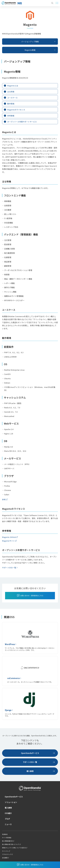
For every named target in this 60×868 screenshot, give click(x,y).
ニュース (8, 824)
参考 (4, 499)
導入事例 (30, 771)
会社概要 (5, 858)
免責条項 (5, 834)
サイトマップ (6, 851)
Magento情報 (30, 50)
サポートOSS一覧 (9, 568)
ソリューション (11, 802)
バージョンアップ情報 (30, 42)
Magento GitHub (9, 537)
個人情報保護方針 (7, 841)
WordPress (10, 644)
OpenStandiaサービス (30, 753)
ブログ (7, 819)
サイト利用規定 (7, 838)
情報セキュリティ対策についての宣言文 (14, 848)
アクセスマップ (7, 854)
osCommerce (13, 678)
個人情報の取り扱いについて (11, 844)
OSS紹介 (8, 813)
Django (8, 710)
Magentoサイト (8, 541)
